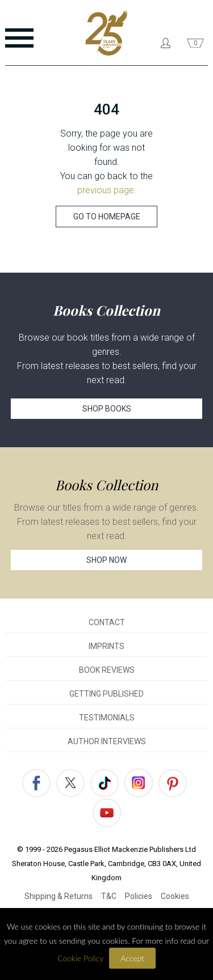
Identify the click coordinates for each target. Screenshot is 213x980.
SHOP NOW (106, 560)
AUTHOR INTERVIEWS (107, 741)
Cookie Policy (80, 958)
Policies (139, 896)
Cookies (175, 896)
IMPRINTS (106, 646)
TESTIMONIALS (107, 718)
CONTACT (107, 622)
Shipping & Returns (59, 896)
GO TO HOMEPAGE (107, 217)
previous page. (107, 190)
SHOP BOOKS (107, 409)
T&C (109, 896)
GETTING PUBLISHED (106, 694)
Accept (132, 958)
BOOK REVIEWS (107, 670)
